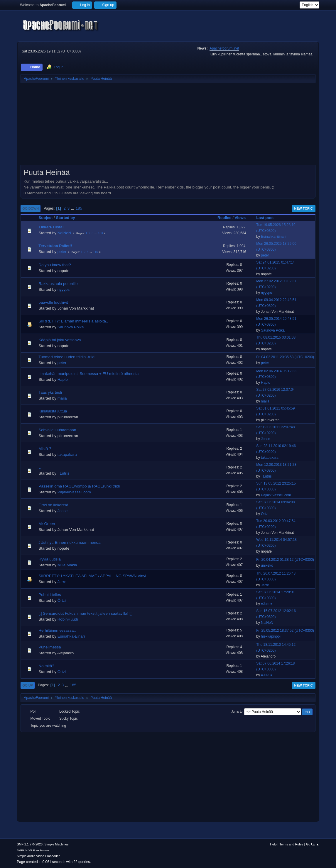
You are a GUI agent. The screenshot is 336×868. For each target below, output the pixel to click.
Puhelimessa (50, 647)
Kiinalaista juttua (53, 411)
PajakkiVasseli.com (74, 492)
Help (273, 844)
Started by (66, 218)
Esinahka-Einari (273, 237)
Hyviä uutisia (50, 559)
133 (101, 233)
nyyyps (64, 289)
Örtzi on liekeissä (53, 505)
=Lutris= (65, 473)
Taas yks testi (50, 392)
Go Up (28, 685)
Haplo (63, 379)
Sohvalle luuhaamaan (57, 430)
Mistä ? (45, 449)
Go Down (31, 208)
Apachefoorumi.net (224, 48)
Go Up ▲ (313, 844)
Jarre (62, 582)
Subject (45, 218)
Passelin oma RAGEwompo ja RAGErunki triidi (79, 486)
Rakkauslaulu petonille (58, 284)
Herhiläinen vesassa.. (57, 630)
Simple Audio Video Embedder (38, 856)
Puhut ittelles (50, 595)
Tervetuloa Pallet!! (55, 246)
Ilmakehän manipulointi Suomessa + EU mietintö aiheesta (88, 374)
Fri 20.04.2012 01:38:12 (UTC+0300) (285, 560)
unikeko (267, 565)
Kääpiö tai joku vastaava (60, 340)
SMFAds (22, 850)
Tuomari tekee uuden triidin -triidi (67, 357)
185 (79, 208)
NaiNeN (64, 233)
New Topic (304, 208)
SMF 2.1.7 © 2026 (30, 844)
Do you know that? (55, 265)
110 (96, 252)
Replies (224, 218)
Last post (265, 218)
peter (62, 252)
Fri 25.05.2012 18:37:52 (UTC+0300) (285, 631)
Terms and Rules (291, 844)
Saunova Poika (71, 327)
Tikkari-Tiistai (51, 227)
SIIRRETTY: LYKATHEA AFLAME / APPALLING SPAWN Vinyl (92, 576)
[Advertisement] (168, 126)
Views (243, 218)
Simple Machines (57, 844)
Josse (265, 439)
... (73, 208)
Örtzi (265, 514)
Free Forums (41, 850)
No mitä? (46, 666)
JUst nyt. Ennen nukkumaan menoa (69, 542)
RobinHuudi (68, 619)
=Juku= (267, 604)
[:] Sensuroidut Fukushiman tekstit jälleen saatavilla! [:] (86, 613)
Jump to (237, 711)
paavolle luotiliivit (53, 302)
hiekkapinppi (271, 636)
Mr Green (47, 524)
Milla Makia (67, 565)
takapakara (67, 455)
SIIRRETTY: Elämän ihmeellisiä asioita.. (73, 321)
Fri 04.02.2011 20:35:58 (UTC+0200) (285, 357)
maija (62, 398)
